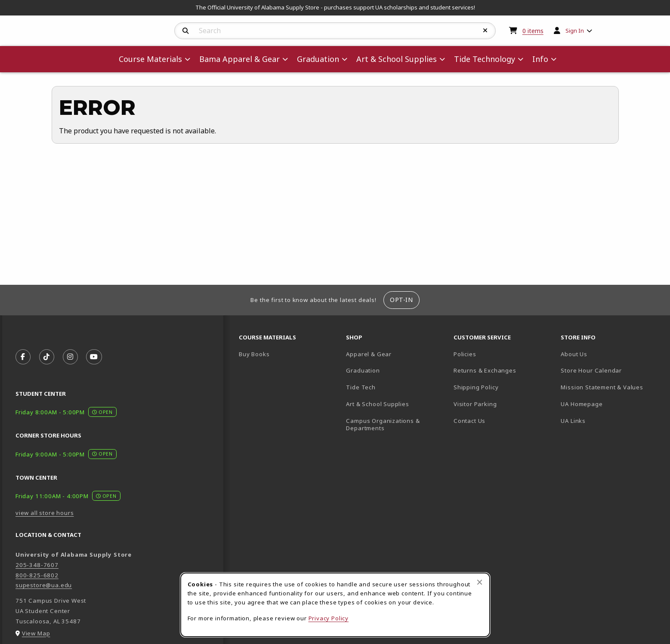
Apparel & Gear (369, 354)
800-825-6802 (37, 575)
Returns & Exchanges (485, 370)
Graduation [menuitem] (318, 59)
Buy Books (254, 354)
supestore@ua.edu (44, 585)
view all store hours (45, 513)
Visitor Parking (475, 404)
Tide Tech (361, 387)
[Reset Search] (485, 31)
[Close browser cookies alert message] (480, 582)
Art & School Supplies (377, 404)
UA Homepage (611, 404)
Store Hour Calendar (611, 370)
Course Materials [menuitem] (150, 59)
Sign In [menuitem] (575, 31)
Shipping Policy (476, 387)
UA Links (573, 421)
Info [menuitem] (540, 59)
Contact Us (469, 421)
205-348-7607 (37, 565)
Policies (465, 354)
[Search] (186, 31)
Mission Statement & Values (602, 387)
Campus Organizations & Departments (395, 424)
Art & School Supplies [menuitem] (397, 59)
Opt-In (401, 300)
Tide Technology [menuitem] (485, 59)
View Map (36, 633)
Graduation (363, 370)
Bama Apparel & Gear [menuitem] (239, 59)
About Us (574, 354)
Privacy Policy (329, 618)
